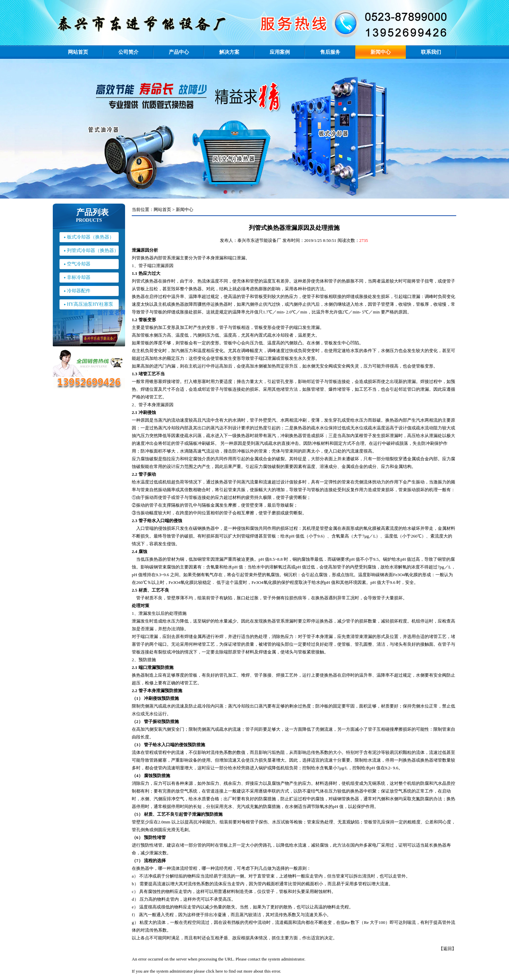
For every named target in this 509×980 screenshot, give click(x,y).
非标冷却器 (79, 277)
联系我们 (431, 52)
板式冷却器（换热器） (90, 237)
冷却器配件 (79, 291)
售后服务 (330, 52)
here (219, 971)
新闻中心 (381, 52)
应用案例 (280, 52)
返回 (447, 949)
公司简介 (128, 52)
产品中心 (179, 52)
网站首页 (78, 52)
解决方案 (229, 52)
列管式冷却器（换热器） (93, 250)
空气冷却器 (79, 264)
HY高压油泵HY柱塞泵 (90, 304)
